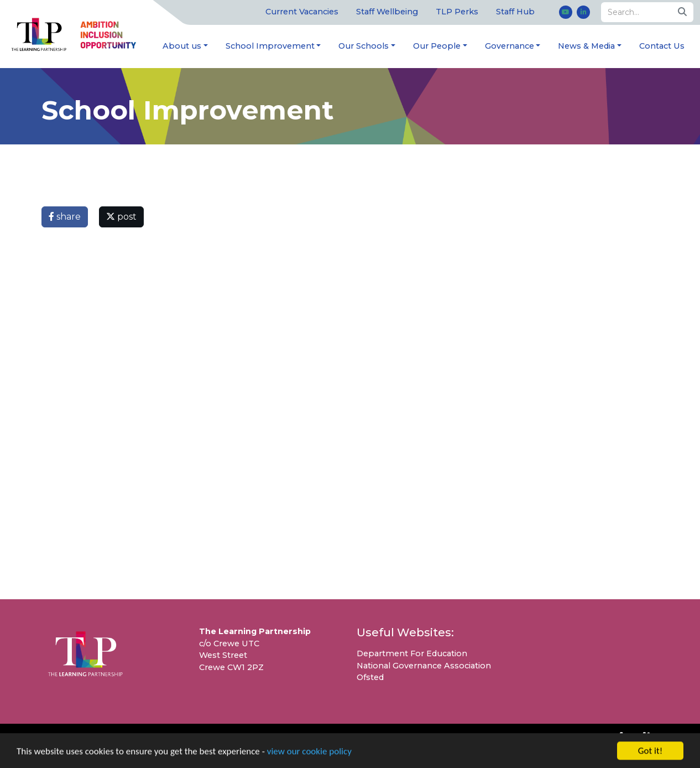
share (65, 217)
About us (182, 46)
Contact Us (662, 46)
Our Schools (364, 46)
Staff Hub (515, 12)
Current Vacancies (302, 12)
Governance (510, 46)
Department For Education (412, 653)
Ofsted (370, 677)
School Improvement (270, 46)
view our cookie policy (309, 752)
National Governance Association (424, 666)
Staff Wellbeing (387, 12)
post (121, 217)
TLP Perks (457, 12)
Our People (437, 46)
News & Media (586, 46)
